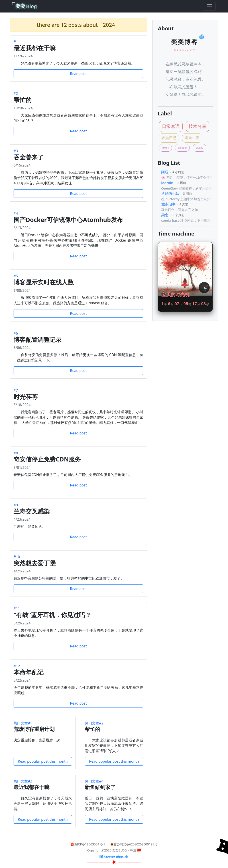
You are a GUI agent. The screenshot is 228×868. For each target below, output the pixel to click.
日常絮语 (171, 126)
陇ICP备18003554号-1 (90, 844)
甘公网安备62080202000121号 (135, 844)
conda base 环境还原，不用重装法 (187, 220)
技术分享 (197, 126)
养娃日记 (169, 138)
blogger (182, 148)
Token (165, 148)
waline (199, 148)
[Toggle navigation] (209, 6)
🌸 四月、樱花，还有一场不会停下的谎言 (192, 177)
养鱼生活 (192, 138)
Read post (78, 74)
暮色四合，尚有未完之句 (180, 210)
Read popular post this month (43, 761)
